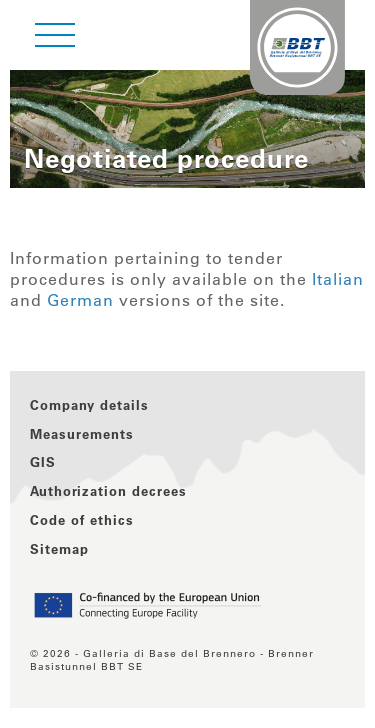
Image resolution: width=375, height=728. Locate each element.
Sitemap (59, 548)
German (80, 300)
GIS (43, 461)
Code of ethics (82, 519)
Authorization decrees (108, 490)
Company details (89, 404)
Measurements (82, 433)
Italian (338, 279)
